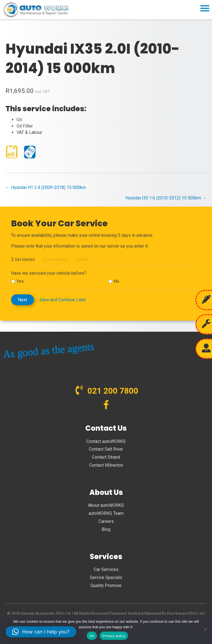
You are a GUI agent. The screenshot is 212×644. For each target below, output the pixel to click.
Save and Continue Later (63, 300)
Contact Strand (106, 457)
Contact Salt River (106, 449)
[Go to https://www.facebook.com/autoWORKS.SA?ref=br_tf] (106, 405)
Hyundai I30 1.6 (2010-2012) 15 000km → (166, 198)
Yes (20, 281)
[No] (205, 629)
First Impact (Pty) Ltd (185, 614)
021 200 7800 (113, 391)
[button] (41, 632)
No (116, 281)
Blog (106, 529)
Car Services (106, 569)
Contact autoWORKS (106, 441)
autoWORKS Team (106, 513)
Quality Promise (106, 585)
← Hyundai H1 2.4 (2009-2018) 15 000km (46, 187)
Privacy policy (114, 636)
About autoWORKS (106, 505)
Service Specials (106, 577)
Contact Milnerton (106, 465)
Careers (106, 521)
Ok (92, 636)
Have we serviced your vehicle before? (49, 273)
